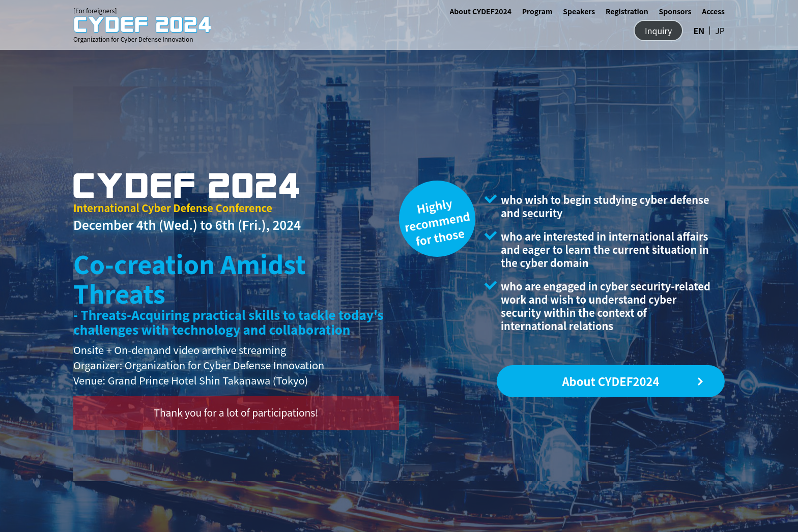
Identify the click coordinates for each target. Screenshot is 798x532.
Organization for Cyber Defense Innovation (142, 29)
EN (699, 31)
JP (720, 31)
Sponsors (675, 11)
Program (537, 11)
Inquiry (658, 31)
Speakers (579, 11)
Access (713, 11)
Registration (627, 11)
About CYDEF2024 (480, 11)
